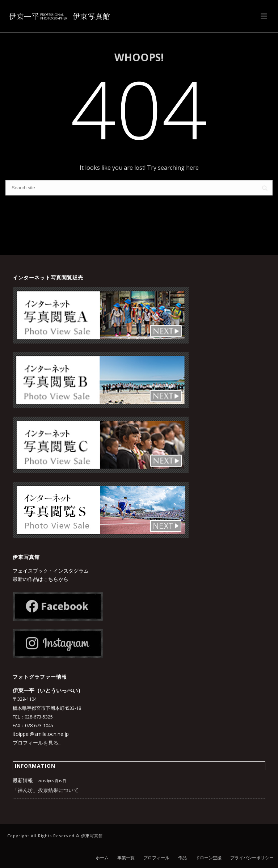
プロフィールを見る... (37, 743)
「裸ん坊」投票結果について (46, 790)
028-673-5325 (39, 717)
